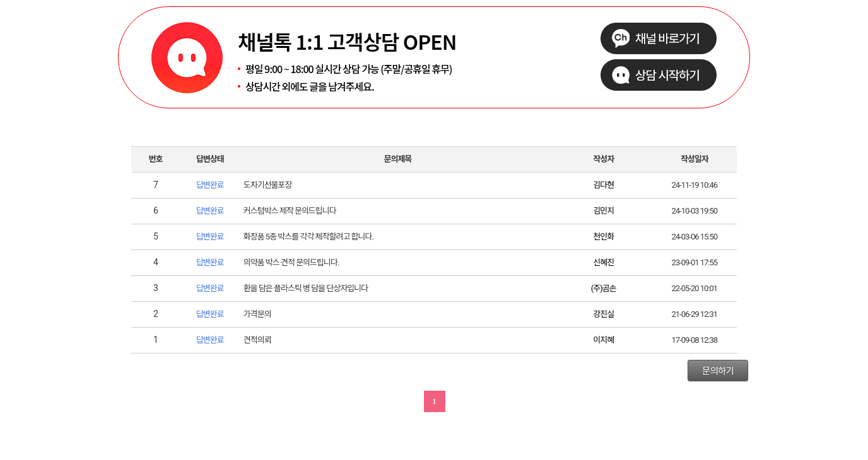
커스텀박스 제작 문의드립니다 (290, 211)
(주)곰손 (604, 288)
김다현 (603, 185)
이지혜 (603, 340)
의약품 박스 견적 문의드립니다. (291, 262)
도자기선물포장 (268, 185)
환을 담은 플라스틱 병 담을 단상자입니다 (306, 288)
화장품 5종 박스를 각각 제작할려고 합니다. (308, 237)
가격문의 (257, 314)
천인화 (603, 237)
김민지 (603, 211)
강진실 (603, 314)
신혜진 (603, 262)
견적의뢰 (257, 340)
